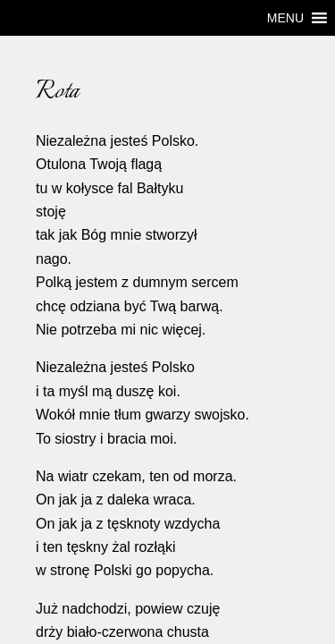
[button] (285, 18)
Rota (26, 82)
